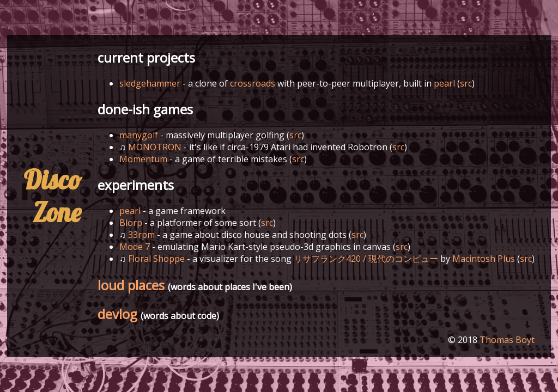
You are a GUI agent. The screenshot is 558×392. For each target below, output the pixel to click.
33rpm (141, 235)
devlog (117, 314)
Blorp (131, 223)
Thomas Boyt (507, 340)
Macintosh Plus (484, 259)
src (466, 83)
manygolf (139, 135)
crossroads (253, 83)
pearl (444, 83)
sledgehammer (150, 83)
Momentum (143, 159)
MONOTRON (155, 147)
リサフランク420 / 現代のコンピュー (366, 259)
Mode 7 (135, 247)
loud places (131, 285)
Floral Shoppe (156, 259)
